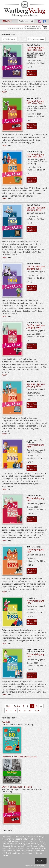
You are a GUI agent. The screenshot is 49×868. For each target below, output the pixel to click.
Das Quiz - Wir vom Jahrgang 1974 (36, 385)
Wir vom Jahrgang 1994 (35, 655)
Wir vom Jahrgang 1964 (35, 499)
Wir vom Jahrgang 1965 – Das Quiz (35, 102)
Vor (30, 710)
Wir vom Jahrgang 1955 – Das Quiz (35, 49)
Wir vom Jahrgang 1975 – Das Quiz (35, 156)
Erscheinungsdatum (36, 39)
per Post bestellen (32, 73)
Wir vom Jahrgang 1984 (35, 602)
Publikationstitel (10, 39)
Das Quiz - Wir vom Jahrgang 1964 (36, 326)
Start (8, 706)
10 (24, 710)
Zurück (17, 706)
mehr (4, 92)
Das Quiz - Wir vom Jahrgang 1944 (36, 209)
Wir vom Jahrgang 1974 (35, 551)
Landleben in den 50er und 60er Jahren (19, 757)
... (41, 706)
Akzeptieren (41, 861)
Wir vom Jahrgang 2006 (35, 446)
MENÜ (7, 21)
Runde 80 (6, 722)
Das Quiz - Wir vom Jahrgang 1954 (36, 268)
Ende (37, 710)
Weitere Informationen (35, 865)
